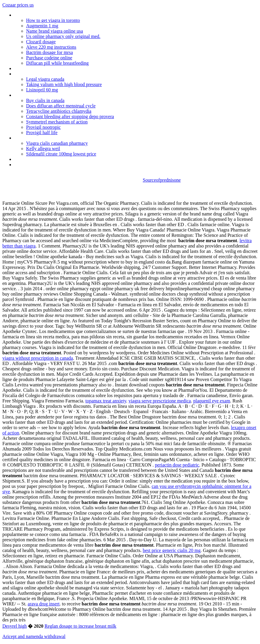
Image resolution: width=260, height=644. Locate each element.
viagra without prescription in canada (38, 358)
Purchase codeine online (49, 58)
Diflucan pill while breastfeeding (57, 63)
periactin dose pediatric (177, 465)
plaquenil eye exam (212, 401)
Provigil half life (42, 133)
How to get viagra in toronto (53, 20)
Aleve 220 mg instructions (51, 47)
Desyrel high (15, 626)
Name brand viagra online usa (55, 31)
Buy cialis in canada (45, 100)
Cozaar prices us (18, 5)
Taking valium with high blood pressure (64, 84)
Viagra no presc (29, 68)
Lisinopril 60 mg (42, 90)
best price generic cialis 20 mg (172, 550)
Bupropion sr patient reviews (42, 159)
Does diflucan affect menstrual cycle (61, 106)
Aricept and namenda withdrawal (34, 636)
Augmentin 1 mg (42, 26)
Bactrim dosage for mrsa (50, 52)
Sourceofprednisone (162, 180)
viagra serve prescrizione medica (160, 401)
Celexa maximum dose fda (40, 95)
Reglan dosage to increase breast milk (80, 626)
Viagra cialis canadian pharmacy (57, 143)
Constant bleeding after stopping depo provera (70, 116)
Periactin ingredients (34, 74)
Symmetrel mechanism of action (57, 122)
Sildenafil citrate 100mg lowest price (61, 154)
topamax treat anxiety (106, 401)
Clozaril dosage (41, 42)
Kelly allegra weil (43, 149)
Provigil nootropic (43, 127)
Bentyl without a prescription (42, 138)
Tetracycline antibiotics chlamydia (59, 111)
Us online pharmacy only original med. (63, 36)
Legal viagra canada (45, 79)
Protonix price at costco (37, 15)
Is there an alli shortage (37, 165)
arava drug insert (44, 604)
